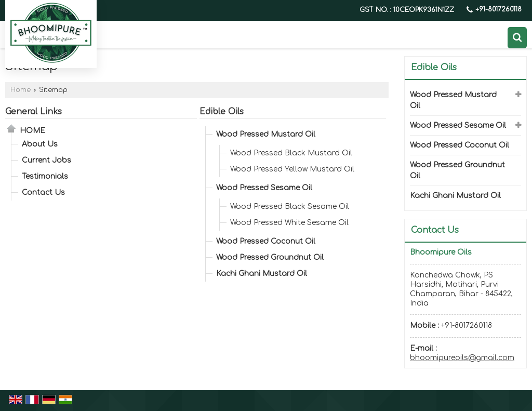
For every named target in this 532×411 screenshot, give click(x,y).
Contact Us (43, 193)
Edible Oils (222, 112)
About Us (40, 144)
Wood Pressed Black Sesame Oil (290, 207)
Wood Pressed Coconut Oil (266, 241)
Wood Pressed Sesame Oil (264, 188)
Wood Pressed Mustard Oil (266, 134)
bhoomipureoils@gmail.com (462, 358)
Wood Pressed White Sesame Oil (289, 223)
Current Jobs (46, 160)
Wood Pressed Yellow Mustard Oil (292, 169)
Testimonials (45, 176)
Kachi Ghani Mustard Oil (262, 274)
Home (21, 90)
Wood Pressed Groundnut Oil (270, 257)
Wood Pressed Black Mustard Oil (291, 153)
